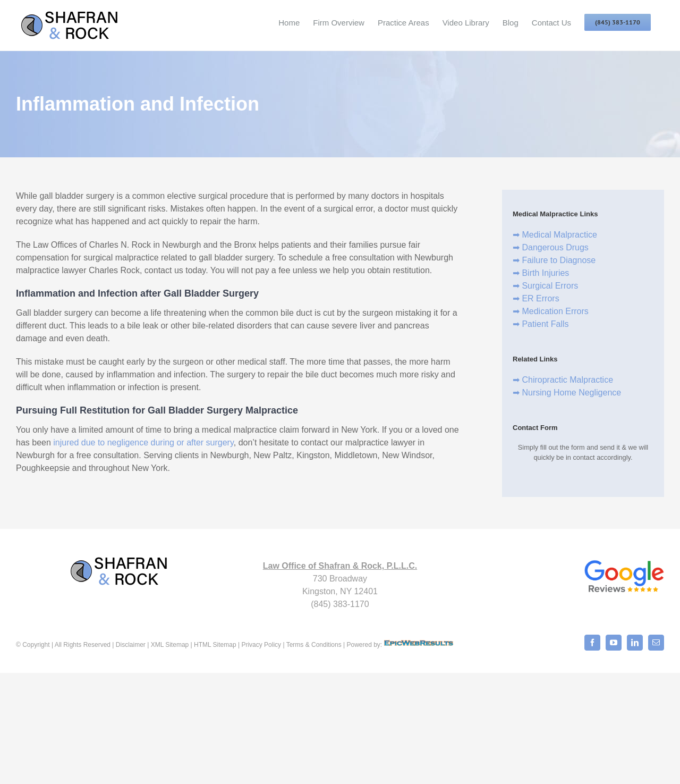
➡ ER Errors (536, 298)
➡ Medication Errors (551, 311)
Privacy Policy (261, 645)
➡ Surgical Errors (545, 286)
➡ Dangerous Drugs (551, 247)
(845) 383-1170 (340, 604)
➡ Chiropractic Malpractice (563, 380)
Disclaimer (131, 645)
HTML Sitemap (214, 645)
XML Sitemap (170, 645)
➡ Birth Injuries (541, 273)
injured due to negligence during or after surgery (143, 442)
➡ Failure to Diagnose (554, 260)
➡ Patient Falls (541, 324)
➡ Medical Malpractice (555, 235)
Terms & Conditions (314, 645)
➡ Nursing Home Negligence (567, 393)
